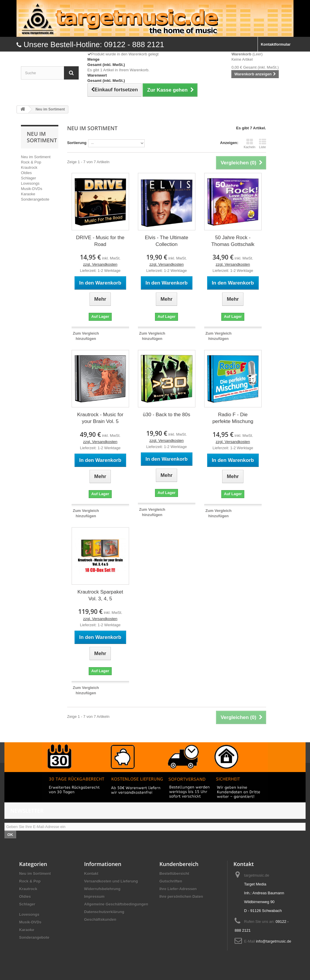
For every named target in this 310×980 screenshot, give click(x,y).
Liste (263, 143)
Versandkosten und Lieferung (111, 881)
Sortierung (77, 143)
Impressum (94, 896)
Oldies (26, 173)
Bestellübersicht (174, 874)
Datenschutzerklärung (104, 912)
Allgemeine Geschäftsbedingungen (116, 904)
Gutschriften (171, 881)
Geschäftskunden (100, 919)
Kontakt (91, 874)
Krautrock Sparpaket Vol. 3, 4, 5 (100, 595)
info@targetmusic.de (274, 941)
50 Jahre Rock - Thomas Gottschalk (233, 241)
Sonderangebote (35, 199)
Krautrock (29, 167)
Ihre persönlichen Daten (181, 896)
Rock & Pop (31, 162)
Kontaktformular (276, 44)
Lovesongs (30, 183)
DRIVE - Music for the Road (100, 241)
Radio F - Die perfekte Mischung (233, 418)
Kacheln (250, 143)
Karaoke (28, 194)
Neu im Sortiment (36, 157)
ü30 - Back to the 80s (167, 415)
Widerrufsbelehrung (102, 889)
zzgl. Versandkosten (100, 264)
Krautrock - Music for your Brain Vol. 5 (100, 418)
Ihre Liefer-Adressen (178, 889)
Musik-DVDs (32, 189)
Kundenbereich (179, 864)
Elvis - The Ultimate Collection (167, 241)
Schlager (28, 178)
